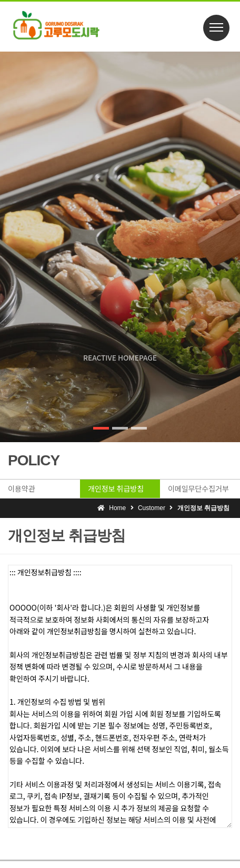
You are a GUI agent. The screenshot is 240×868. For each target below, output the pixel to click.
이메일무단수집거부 (198, 488)
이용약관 (22, 488)
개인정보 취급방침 (116, 488)
